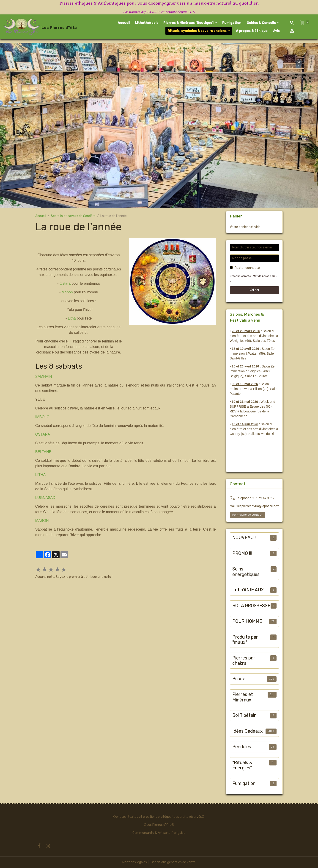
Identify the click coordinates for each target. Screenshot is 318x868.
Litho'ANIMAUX (248, 590)
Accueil (124, 23)
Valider (254, 290)
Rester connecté (247, 268)
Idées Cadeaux (248, 731)
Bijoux (239, 679)
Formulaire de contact (247, 515)
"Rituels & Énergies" (242, 765)
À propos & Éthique (251, 31)
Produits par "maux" (245, 640)
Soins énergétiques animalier (246, 572)
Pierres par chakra (244, 661)
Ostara (65, 283)
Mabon (67, 292)
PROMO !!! (242, 553)
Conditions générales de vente (173, 862)
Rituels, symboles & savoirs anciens (197, 31)
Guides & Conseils (261, 23)
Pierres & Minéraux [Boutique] (189, 23)
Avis (276, 31)
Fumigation (232, 23)
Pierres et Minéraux (243, 697)
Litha (72, 318)
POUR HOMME (247, 621)
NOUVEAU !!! (245, 538)
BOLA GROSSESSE (251, 606)
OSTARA (43, 434)
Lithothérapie (147, 23)
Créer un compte (240, 276)
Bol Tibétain (244, 715)
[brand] (32, 27)
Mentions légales (135, 862)
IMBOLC (42, 417)
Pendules (242, 747)
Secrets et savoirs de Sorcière (73, 216)
